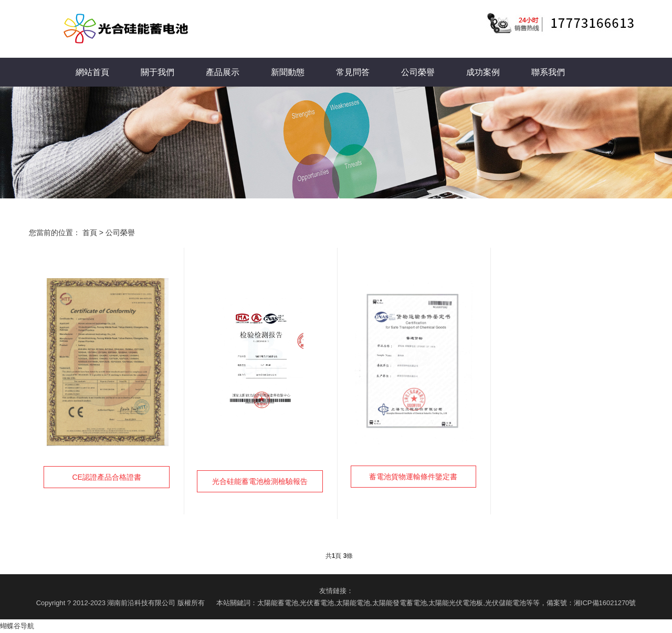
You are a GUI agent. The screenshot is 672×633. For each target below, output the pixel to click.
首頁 (90, 233)
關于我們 (157, 72)
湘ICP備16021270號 (605, 603)
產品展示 (223, 72)
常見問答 (353, 72)
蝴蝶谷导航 (17, 626)
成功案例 (483, 72)
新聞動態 (288, 72)
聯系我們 (548, 72)
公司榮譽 (418, 72)
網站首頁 (92, 72)
